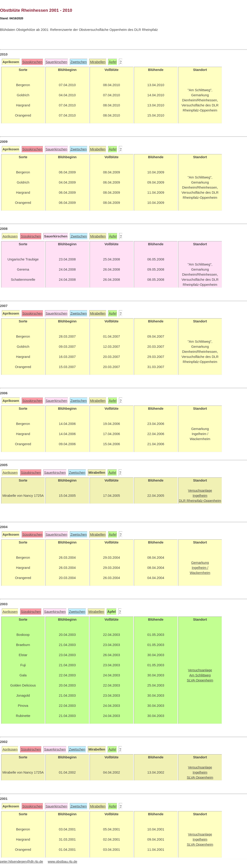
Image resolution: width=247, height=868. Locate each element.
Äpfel (113, 62)
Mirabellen (98, 62)
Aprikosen (10, 236)
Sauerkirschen (56, 62)
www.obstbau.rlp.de (62, 862)
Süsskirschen (32, 62)
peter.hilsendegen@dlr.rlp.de (22, 862)
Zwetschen (79, 62)
